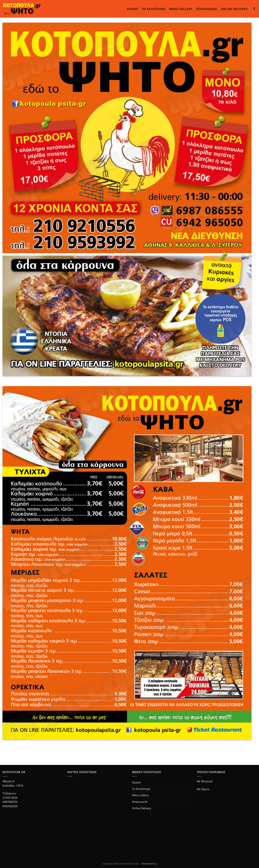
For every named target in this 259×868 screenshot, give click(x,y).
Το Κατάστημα (153, 9)
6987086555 (10, 802)
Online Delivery (234, 9)
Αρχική (132, 9)
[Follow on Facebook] (254, 9)
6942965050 (10, 806)
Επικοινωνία (207, 9)
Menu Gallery (181, 9)
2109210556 (10, 798)
